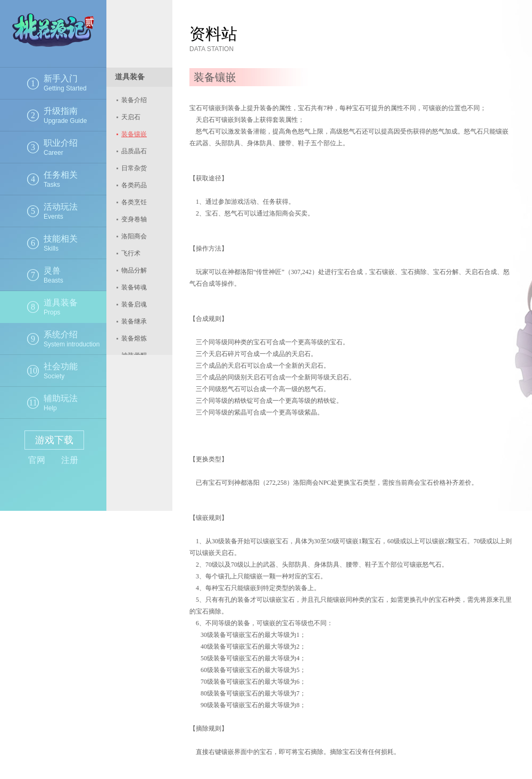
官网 (37, 460)
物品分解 (134, 270)
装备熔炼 (134, 338)
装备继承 (134, 321)
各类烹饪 (134, 202)
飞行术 (131, 253)
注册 (70, 460)
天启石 (131, 117)
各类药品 (134, 185)
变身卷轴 (134, 219)
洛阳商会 (134, 236)
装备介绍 (134, 100)
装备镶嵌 (134, 134)
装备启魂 (134, 304)
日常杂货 (134, 168)
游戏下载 (54, 440)
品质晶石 (134, 151)
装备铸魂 (134, 287)
